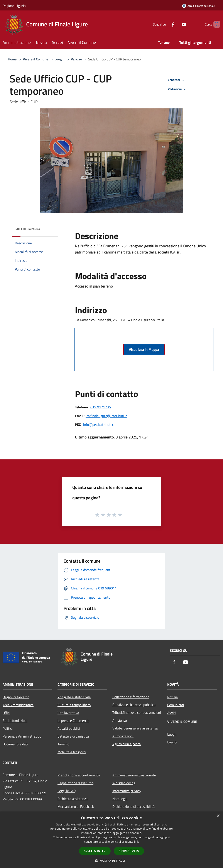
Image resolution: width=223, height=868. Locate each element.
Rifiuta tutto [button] (129, 851)
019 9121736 (101, 407)
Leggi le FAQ (67, 791)
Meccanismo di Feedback (76, 806)
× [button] (218, 816)
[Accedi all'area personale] (198, 6)
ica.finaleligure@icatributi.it (106, 416)
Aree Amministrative (18, 705)
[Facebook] (166, 24)
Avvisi (172, 713)
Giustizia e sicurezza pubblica (134, 705)
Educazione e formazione (131, 697)
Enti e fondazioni (15, 721)
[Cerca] (215, 24)
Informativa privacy (127, 791)
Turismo (63, 744)
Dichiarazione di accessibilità (133, 806)
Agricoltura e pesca (127, 744)
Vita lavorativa (68, 713)
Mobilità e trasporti (72, 752)
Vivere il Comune (36, 59)
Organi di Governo (16, 697)
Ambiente (120, 720)
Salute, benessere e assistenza (135, 728)
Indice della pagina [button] (27, 229)
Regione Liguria (14, 6)
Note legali (120, 799)
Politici (8, 728)
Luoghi (59, 59)
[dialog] (111, 840)
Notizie (172, 697)
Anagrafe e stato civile (74, 697)
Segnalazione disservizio (75, 783)
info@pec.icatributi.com (101, 425)
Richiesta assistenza (73, 799)
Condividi (177, 80)
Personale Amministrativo (22, 736)
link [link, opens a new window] (136, 842)
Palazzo (76, 59)
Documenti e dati (15, 744)
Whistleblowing (124, 783)
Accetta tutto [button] (95, 851)
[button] (111, 861)
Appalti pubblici (69, 728)
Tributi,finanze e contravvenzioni (137, 712)
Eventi (172, 742)
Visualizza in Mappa (144, 349)
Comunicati (176, 705)
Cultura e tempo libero (74, 705)
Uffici (6, 713)
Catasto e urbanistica (73, 736)
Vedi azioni (178, 89)
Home (12, 59)
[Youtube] (176, 24)
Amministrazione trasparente (134, 775)
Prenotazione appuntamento (79, 775)
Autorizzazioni (123, 736)
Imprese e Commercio (73, 721)
